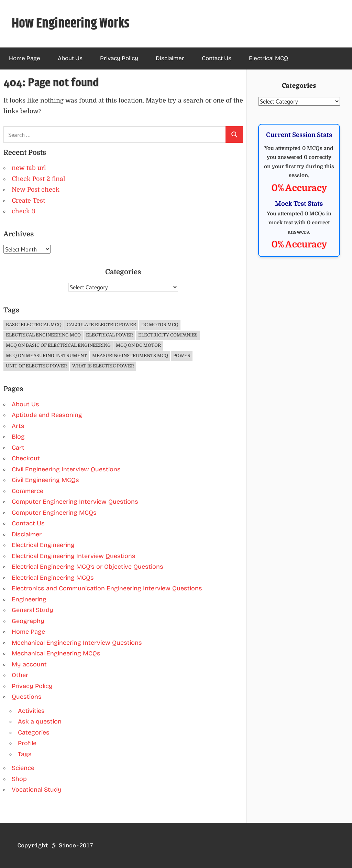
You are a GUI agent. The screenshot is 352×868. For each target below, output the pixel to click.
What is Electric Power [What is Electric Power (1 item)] (103, 366)
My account (29, 664)
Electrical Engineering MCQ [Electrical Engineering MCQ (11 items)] (43, 335)
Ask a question (40, 721)
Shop (19, 779)
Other (20, 675)
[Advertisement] (299, 426)
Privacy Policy (119, 58)
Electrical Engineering (43, 545)
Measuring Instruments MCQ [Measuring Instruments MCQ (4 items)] (130, 356)
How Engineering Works (71, 24)
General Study (32, 610)
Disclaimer (170, 58)
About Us (70, 58)
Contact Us (217, 58)
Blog (18, 437)
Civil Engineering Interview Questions (66, 469)
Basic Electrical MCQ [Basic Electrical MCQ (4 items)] (34, 325)
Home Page (25, 58)
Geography (28, 621)
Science (23, 768)
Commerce (27, 491)
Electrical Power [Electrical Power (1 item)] (109, 335)
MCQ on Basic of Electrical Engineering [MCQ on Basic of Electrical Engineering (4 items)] (58, 345)
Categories (34, 732)
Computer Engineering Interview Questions (75, 502)
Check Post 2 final (38, 179)
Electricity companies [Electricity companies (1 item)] (168, 335)
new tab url (29, 168)
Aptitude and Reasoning (47, 415)
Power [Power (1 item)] (182, 356)
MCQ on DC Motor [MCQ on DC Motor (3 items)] (138, 345)
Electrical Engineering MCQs (53, 578)
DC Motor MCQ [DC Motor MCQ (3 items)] (160, 325)
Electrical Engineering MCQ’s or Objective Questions (87, 567)
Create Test (28, 201)
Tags (25, 754)
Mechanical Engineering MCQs (56, 653)
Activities (31, 711)
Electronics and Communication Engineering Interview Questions (107, 588)
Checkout (26, 458)
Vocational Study (37, 790)
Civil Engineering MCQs (45, 480)
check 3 (23, 211)
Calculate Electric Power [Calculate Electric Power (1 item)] (101, 325)
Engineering (29, 599)
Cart (18, 448)
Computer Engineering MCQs (54, 513)
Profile (27, 743)
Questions (27, 697)
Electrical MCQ (268, 58)
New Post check (36, 190)
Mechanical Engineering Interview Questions (77, 643)
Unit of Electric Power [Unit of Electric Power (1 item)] (36, 366)
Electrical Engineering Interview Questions (74, 556)
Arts (18, 426)
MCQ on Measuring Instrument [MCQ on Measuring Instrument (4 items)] (46, 356)
